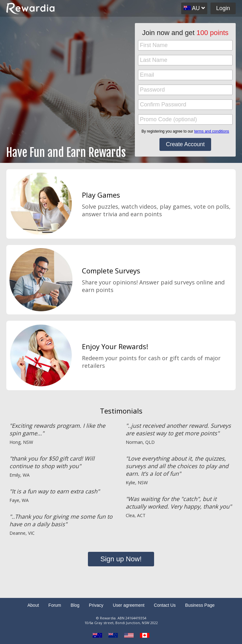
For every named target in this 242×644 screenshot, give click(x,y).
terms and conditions (212, 131)
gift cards (183, 358)
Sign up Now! (121, 559)
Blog (75, 605)
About (33, 605)
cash (154, 358)
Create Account (185, 144)
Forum (55, 605)
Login (223, 8)
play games (175, 206)
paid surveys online (187, 282)
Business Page (200, 605)
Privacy (96, 605)
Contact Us (165, 605)
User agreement (129, 605)
